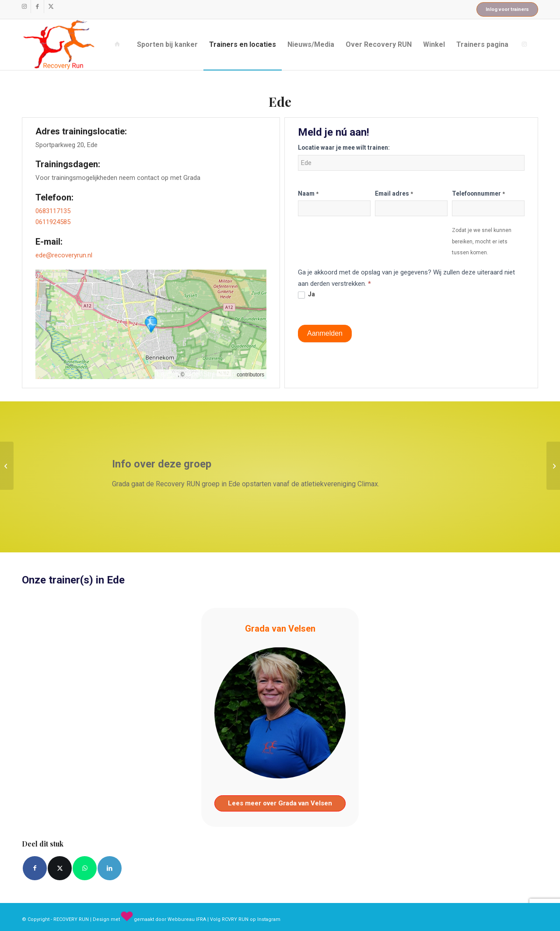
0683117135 (53, 211)
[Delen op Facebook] (35, 868)
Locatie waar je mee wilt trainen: (344, 148)
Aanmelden (325, 333)
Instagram (269, 919)
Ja (306, 294)
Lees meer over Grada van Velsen (280, 803)
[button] (151, 324)
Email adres (394, 193)
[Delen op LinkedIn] (110, 868)
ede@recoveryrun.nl (64, 255)
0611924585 (53, 222)
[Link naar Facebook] (37, 7)
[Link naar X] (51, 7)
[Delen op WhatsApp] (85, 868)
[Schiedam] (7, 466)
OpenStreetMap (211, 374)
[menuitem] (119, 45)
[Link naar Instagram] (24, 7)
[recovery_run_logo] (59, 45)
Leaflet (167, 374)
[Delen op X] (60, 868)
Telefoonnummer (478, 193)
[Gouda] (553, 466)
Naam (308, 193)
